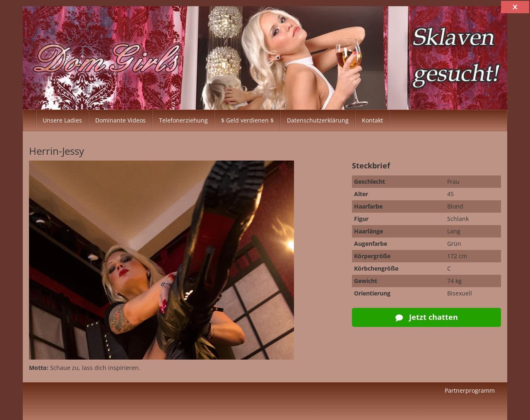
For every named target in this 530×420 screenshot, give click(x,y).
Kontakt (372, 120)
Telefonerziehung (183, 120)
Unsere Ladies (62, 120)
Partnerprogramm (470, 390)
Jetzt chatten (427, 317)
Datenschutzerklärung (318, 120)
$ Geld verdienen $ (247, 120)
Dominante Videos (120, 120)
